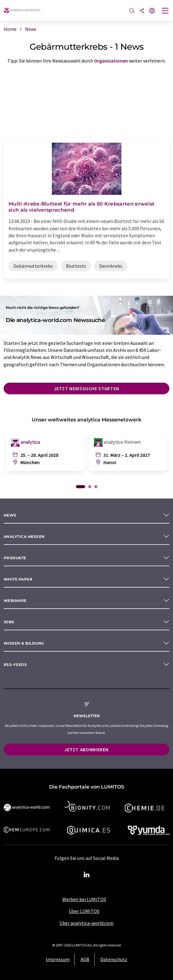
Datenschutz (114, 959)
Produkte (15, 558)
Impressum (58, 959)
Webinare (15, 601)
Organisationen (111, 61)
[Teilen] (142, 11)
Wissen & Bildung (24, 643)
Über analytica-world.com (86, 923)
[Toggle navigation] (165, 11)
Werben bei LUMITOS (84, 899)
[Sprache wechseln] (152, 11)
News (10, 515)
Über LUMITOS (84, 911)
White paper (18, 579)
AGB (85, 959)
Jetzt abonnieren (86, 749)
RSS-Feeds (15, 665)
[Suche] (132, 11)
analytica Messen (24, 536)
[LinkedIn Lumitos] (87, 875)
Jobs (9, 622)
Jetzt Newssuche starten (86, 388)
